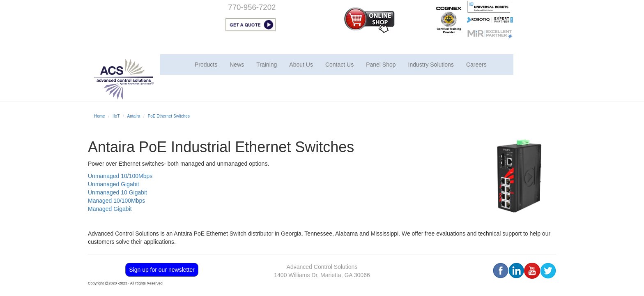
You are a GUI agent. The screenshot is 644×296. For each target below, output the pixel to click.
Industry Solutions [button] (431, 65)
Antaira (134, 116)
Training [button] (267, 65)
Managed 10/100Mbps (116, 201)
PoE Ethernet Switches (169, 116)
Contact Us (339, 65)
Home (100, 116)
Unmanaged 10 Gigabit (117, 192)
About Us (301, 65)
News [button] (237, 65)
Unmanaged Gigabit (114, 184)
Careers (476, 65)
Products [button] (206, 65)
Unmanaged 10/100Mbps (120, 176)
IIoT (116, 116)
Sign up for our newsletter (162, 270)
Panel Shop (381, 65)
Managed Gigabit (110, 209)
